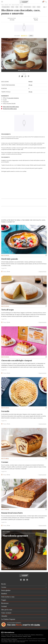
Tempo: (6, 272)
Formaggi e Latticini (6, 7)
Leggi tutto (4, 268)
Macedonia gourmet (15, 536)
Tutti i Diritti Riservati (33, 641)
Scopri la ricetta (43, 272)
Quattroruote (21, 635)
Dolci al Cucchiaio (16, 5)
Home (3, 5)
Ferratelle (5, 411)
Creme (22, 5)
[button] (45, 7)
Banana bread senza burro (12, 513)
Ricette (6, 5)
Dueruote (7, 635)
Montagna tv (4, 636)
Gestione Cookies (12, 642)
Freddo (39, 7)
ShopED (29, 636)
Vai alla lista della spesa (10, 109)
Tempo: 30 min (7, 568)
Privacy (39, 641)
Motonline (33, 635)
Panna (13, 7)
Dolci (10, 5)
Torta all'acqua (7, 310)
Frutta (17, 7)
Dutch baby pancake (10, 259)
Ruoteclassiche (27, 635)
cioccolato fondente (13, 98)
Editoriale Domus (40, 635)
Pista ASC (9, 636)
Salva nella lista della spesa (11, 107)
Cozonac (5, 462)
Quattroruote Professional (17, 636)
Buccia (19, 625)
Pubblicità (25, 636)
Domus (3, 635)
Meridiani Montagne (14, 635)
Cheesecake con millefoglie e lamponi (17, 361)
